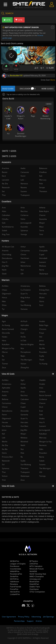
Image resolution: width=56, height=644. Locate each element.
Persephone (26, 352)
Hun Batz (24, 426)
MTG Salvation (36, 566)
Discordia (25, 411)
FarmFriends (16, 587)
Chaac (23, 403)
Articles (39, 621)
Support (30, 621)
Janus (42, 341)
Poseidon (43, 453)
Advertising (36, 617)
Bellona (42, 286)
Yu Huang (43, 364)
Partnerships (19, 621)
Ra (22, 457)
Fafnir (23, 219)
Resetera (14, 584)
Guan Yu (24, 418)
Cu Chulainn (26, 290)
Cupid (23, 407)
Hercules (24, 422)
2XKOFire (34, 564)
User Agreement (9, 617)
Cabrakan (25, 399)
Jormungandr (45, 430)
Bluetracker (34, 582)
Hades (42, 418)
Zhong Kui (25, 367)
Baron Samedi (45, 395)
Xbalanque (25, 476)
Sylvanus (24, 230)
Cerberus (43, 399)
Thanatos (24, 468)
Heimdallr (43, 258)
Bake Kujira (44, 211)
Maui (41, 227)
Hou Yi (42, 422)
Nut (22, 449)
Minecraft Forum (37, 569)
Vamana (24, 309)
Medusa (24, 438)
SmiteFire (14, 576)
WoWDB (33, 571)
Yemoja (42, 476)
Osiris (53, 80)
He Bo (23, 337)
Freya (42, 333)
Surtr (41, 305)
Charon (42, 403)
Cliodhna (43, 172)
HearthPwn (34, 584)
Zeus (23, 480)
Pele (22, 453)
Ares (41, 388)
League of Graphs (18, 564)
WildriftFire (15, 571)
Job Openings (49, 617)
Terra (42, 230)
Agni (22, 380)
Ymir (41, 234)
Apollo (23, 388)
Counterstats (16, 569)
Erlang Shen (44, 290)
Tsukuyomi (25, 472)
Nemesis (43, 445)
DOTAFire (14, 579)
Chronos (43, 329)
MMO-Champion (37, 576)
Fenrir (23, 176)
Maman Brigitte (27, 344)
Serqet (42, 187)
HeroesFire (15, 592)
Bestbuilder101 (16, 75)
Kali (41, 176)
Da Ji (41, 407)
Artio (23, 392)
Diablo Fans (35, 587)
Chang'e (24, 329)
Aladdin (42, 380)
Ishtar (23, 262)
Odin (41, 449)
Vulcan (23, 364)
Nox (22, 348)
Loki (22, 180)
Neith (23, 445)
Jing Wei (24, 430)
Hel (41, 337)
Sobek (42, 461)
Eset (41, 411)
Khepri (23, 434)
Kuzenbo (24, 227)
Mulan (42, 297)
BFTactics (34, 561)
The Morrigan (45, 468)
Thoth (42, 360)
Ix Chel (23, 341)
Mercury (43, 438)
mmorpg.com (35, 579)
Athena (42, 392)
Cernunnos (25, 251)
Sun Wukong (26, 464)
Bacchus (24, 395)
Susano (42, 464)
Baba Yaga (44, 325)
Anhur (23, 384)
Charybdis (43, 251)
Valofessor (14, 582)
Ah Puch (24, 321)
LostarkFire (15, 594)
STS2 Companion (37, 592)
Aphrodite (25, 325)
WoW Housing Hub (38, 574)
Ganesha (24, 415)
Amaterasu (25, 286)
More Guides (48, 89)
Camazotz (25, 172)
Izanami (43, 426)
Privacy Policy (24, 617)
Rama (42, 457)
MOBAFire (15, 561)
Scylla (23, 461)
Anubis (42, 384)
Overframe (34, 589)
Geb (41, 415)
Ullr (41, 472)
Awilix (23, 168)
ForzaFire (14, 589)
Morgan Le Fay (45, 442)
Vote (6, 68)
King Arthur (25, 297)
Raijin (23, 356)
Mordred (24, 442)
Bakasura (43, 168)
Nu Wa (42, 348)
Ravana (24, 187)
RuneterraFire (16, 574)
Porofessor (15, 566)
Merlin (42, 344)
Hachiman (25, 258)
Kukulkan (43, 434)
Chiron (23, 254)
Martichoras (26, 266)
